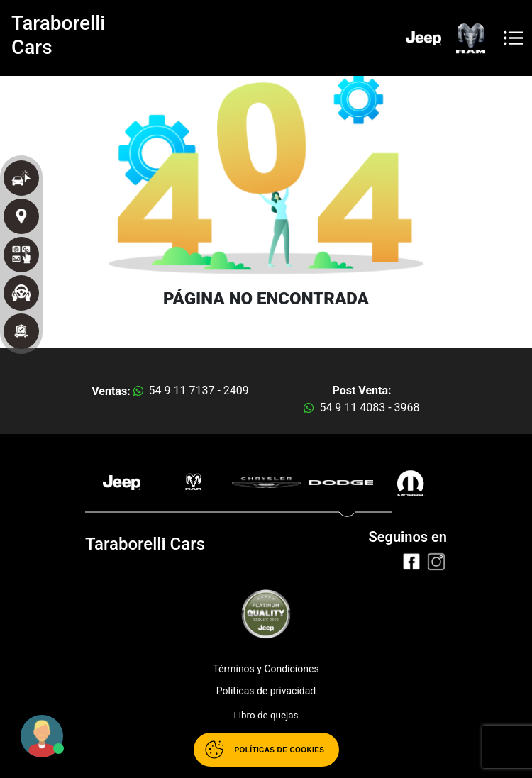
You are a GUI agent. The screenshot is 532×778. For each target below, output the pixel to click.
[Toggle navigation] (514, 38)
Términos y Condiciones (266, 669)
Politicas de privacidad (266, 691)
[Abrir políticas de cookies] (266, 750)
